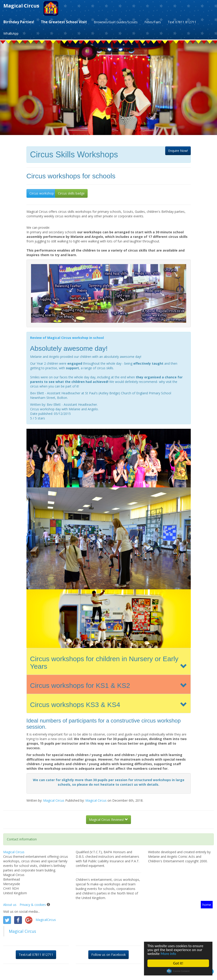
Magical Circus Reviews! (108, 820)
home (207, 905)
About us (10, 905)
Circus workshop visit (45, 193)
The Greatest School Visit (64, 22)
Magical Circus (21, 6)
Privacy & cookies (33, 905)
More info (168, 954)
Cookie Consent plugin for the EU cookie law (178, 971)
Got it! (178, 963)
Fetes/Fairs (153, 22)
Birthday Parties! (19, 22)
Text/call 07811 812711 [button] (36, 955)
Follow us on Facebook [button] (108, 955)
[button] (178, 151)
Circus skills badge (71, 193)
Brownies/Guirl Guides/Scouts (116, 22)
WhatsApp (11, 33)
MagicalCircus (46, 920)
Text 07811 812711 (182, 22)
